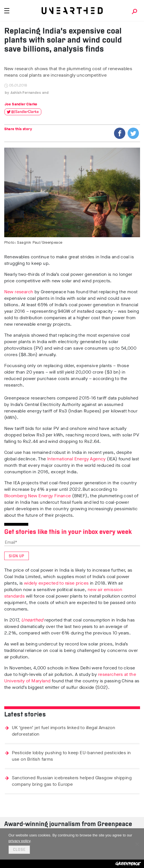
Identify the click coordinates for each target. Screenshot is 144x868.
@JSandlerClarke (25, 112)
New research (19, 292)
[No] (137, 844)
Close (19, 850)
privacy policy (19, 841)
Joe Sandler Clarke (21, 104)
